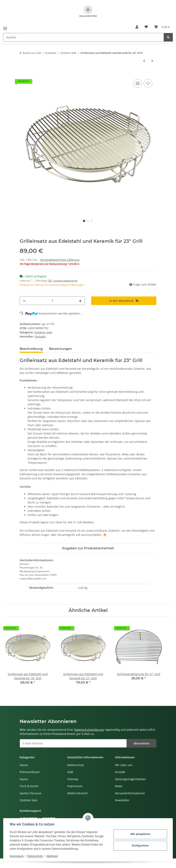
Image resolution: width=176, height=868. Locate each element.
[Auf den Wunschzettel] (148, 83)
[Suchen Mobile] (84, 37)
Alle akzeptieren (140, 834)
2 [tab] (88, 221)
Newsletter (122, 800)
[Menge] (52, 301)
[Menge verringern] (24, 301)
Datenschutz (35, 856)
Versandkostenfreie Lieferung (60, 260)
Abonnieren (141, 743)
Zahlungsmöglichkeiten (131, 779)
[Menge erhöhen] (80, 301)
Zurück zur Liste (32, 53)
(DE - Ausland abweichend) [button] (63, 281)
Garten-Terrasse (30, 793)
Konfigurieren (140, 846)
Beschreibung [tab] (31, 349)
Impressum (17, 856)
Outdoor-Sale (43, 332)
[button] (137, 27)
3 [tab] (92, 221)
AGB (70, 772)
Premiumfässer (30, 772)
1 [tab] (84, 221)
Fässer (24, 765)
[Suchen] (168, 37)
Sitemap (73, 779)
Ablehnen (52, 856)
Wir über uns (124, 765)
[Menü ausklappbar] (5, 27)
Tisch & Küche (29, 786)
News (119, 786)
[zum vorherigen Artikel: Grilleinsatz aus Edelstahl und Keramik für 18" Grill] (144, 61)
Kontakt (120, 772)
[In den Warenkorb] (23, 74)
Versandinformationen (130, 793)
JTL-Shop (155, 863)
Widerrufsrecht (77, 793)
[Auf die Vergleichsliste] (138, 83)
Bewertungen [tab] (60, 349)
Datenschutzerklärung (89, 730)
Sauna (24, 779)
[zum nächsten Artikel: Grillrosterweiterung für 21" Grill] (152, 61)
